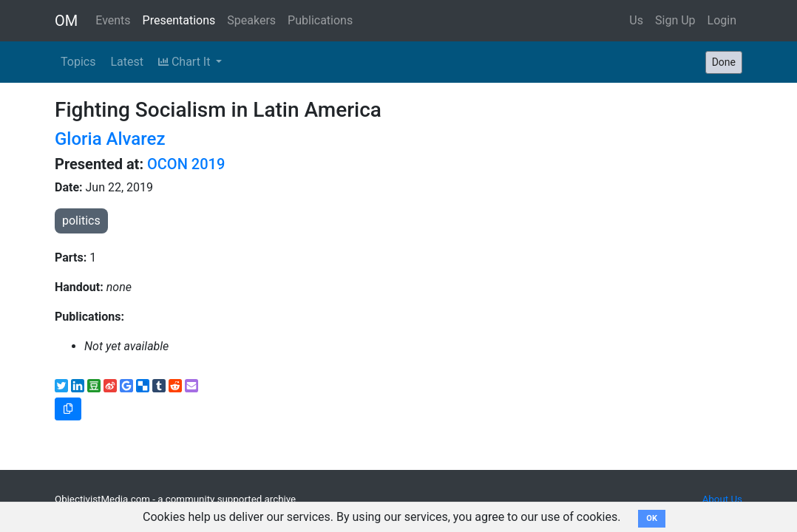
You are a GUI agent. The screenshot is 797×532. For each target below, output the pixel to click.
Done (724, 62)
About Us (722, 499)
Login (722, 20)
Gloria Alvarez (110, 139)
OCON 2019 (186, 164)
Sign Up (675, 20)
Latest (127, 62)
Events (113, 20)
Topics (78, 62)
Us (636, 20)
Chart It (186, 62)
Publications (320, 20)
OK (652, 518)
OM (66, 21)
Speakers (251, 20)
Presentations (179, 20)
